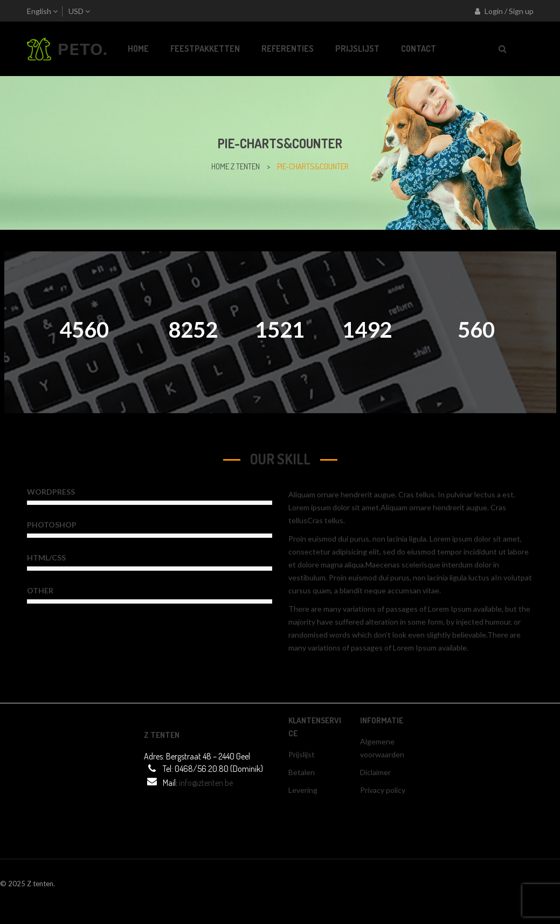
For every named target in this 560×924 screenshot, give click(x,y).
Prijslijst (302, 754)
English (39, 11)
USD (76, 11)
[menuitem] (138, 49)
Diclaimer (375, 772)
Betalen (302, 772)
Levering (303, 790)
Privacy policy (383, 790)
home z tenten (236, 166)
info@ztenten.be (206, 783)
